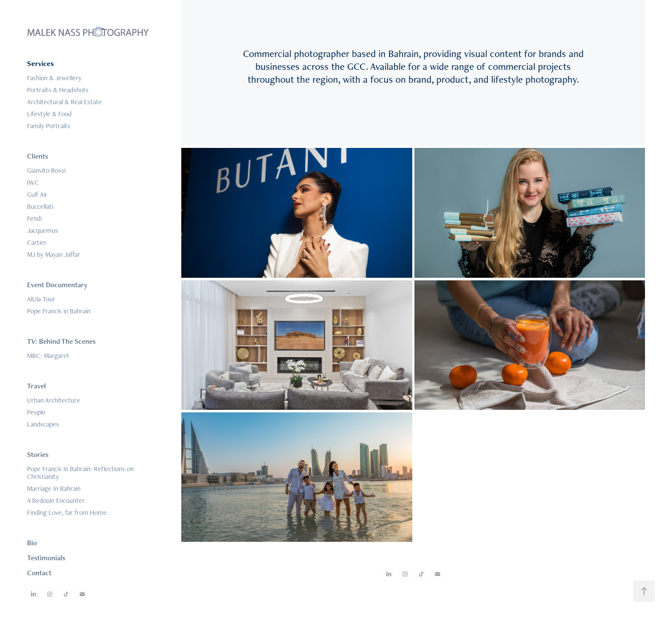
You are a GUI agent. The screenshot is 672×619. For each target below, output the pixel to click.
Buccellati (40, 206)
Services (40, 63)
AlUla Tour (41, 299)
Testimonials (46, 558)
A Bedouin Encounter (56, 500)
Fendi (34, 218)
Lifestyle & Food (49, 114)
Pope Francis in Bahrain (59, 311)
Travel (36, 386)
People (36, 412)
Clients (37, 156)
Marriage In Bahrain (54, 488)
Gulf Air (37, 194)
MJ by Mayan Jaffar (54, 254)
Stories (38, 454)
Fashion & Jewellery (54, 78)
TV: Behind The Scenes (61, 341)
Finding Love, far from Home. (68, 512)
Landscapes (43, 424)
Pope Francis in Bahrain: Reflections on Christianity (80, 473)
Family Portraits (49, 126)
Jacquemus (43, 230)
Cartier (37, 242)
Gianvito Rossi (46, 170)
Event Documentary (57, 285)
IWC (33, 182)
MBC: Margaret (48, 356)
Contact (39, 573)
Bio (32, 543)
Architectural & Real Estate (64, 102)
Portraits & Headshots (58, 90)
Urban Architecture (54, 400)
